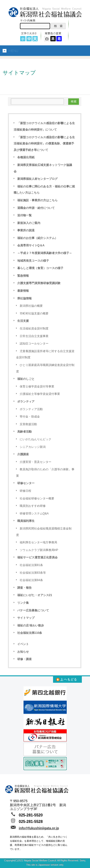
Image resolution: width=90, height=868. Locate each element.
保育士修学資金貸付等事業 (37, 386)
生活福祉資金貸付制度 (34, 328)
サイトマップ (26, 618)
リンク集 (23, 603)
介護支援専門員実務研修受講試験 (39, 283)
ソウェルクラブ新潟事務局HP (39, 550)
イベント (23, 644)
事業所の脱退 (26, 230)
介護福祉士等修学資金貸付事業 (40, 394)
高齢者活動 (24, 432)
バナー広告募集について (33, 610)
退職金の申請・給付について (36, 208)
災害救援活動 (28, 424)
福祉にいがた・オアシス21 (35, 595)
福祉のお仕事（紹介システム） (37, 238)
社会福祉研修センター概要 (37, 498)
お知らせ (23, 652)
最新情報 (23, 291)
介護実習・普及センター (36, 462)
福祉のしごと (26, 379)
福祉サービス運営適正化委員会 (37, 557)
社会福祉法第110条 (30, 633)
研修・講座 (24, 659)
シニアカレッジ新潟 (33, 447)
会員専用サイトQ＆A (31, 245)
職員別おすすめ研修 (33, 506)
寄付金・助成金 (30, 417)
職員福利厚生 (26, 521)
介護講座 (23, 454)
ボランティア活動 (31, 409)
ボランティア (26, 402)
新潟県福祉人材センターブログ (37, 179)
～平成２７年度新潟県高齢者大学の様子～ (45, 253)
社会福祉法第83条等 (33, 573)
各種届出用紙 (26, 157)
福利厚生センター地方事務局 (38, 542)
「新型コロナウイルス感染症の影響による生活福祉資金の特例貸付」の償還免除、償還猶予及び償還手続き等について (44, 144)
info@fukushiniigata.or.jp (39, 828)
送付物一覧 (24, 215)
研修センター (26, 483)
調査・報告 (24, 588)
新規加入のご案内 (29, 223)
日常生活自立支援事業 (34, 336)
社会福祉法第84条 (31, 580)
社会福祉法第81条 (31, 565)
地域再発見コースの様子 (33, 261)
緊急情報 (23, 276)
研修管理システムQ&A (34, 513)
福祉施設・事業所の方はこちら (37, 200)
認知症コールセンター (34, 344)
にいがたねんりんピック (36, 439)
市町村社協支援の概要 (34, 313)
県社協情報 (24, 298)
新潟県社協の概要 (31, 306)
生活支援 (23, 321)
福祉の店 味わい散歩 (31, 625)
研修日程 (25, 491)
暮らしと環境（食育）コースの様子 (40, 268)
